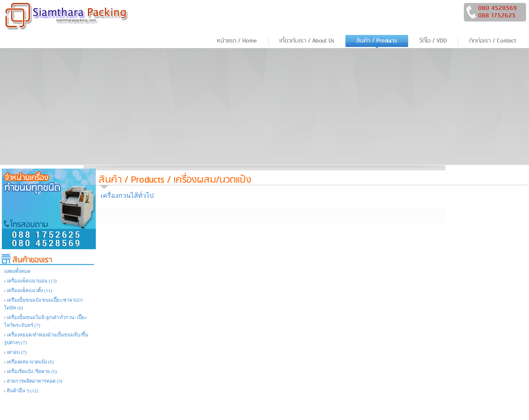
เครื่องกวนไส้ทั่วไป (127, 196)
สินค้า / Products (132, 180)
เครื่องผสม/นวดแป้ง (212, 180)
